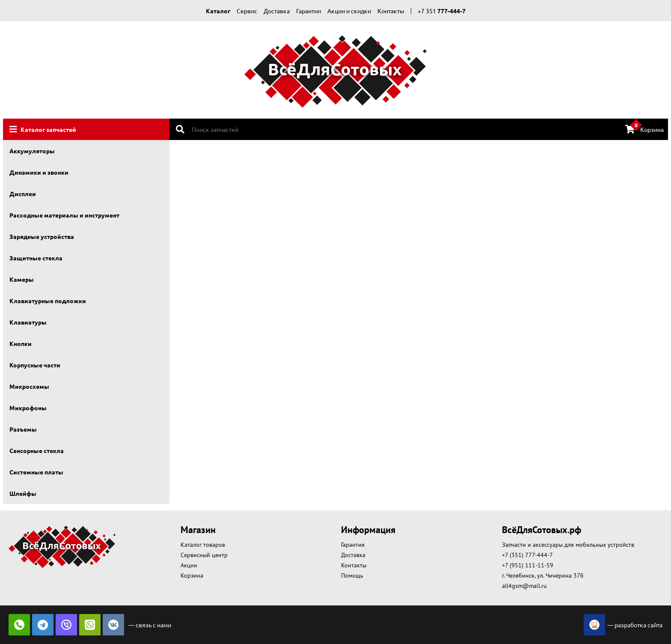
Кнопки (21, 343)
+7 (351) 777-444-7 (527, 555)
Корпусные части (35, 365)
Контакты (391, 11)
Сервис (247, 11)
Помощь (352, 575)
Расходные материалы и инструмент (64, 215)
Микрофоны (28, 408)
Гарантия (353, 545)
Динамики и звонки (39, 172)
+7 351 (442, 11)
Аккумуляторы (32, 151)
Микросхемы (29, 386)
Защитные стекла (36, 258)
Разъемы (23, 429)
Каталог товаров (203, 545)
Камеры (22, 279)
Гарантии (309, 11)
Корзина (644, 129)
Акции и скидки (349, 11)
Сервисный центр (204, 555)
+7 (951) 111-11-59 (528, 565)
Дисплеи (23, 194)
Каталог (218, 11)
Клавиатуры (28, 322)
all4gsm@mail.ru (524, 586)
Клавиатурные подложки (48, 301)
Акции (189, 565)
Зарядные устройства (42, 236)
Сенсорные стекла (37, 450)
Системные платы (36, 472)
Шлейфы (23, 493)
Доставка (277, 11)
